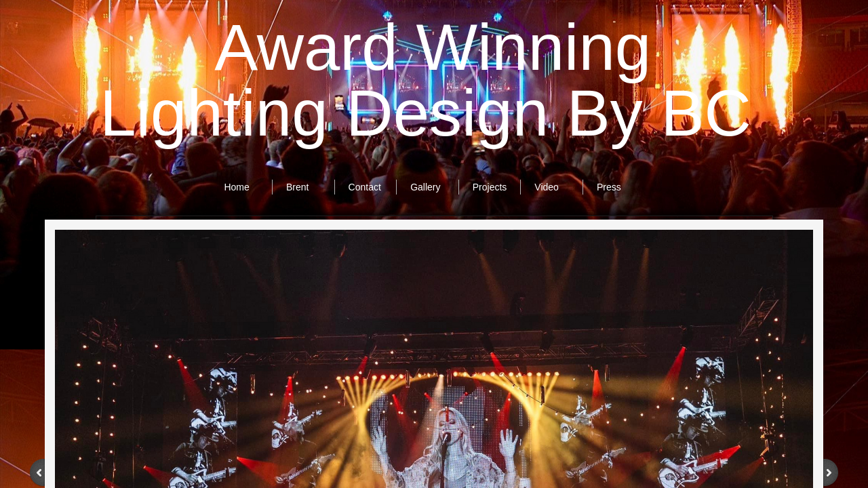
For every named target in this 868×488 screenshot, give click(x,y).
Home (236, 187)
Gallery (425, 187)
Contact (365, 187)
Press (609, 187)
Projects (490, 187)
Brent (297, 187)
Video (547, 187)
